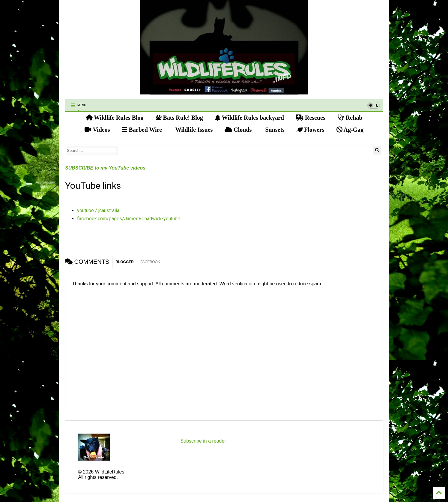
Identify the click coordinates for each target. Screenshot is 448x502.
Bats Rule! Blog (179, 118)
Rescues (311, 118)
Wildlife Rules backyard (249, 118)
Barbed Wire (142, 130)
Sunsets (274, 130)
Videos (97, 130)
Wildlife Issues (193, 130)
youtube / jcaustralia (98, 210)
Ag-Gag (350, 130)
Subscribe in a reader (203, 441)
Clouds (238, 130)
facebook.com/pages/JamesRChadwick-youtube (129, 219)
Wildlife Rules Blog (115, 118)
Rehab (350, 118)
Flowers (311, 130)
